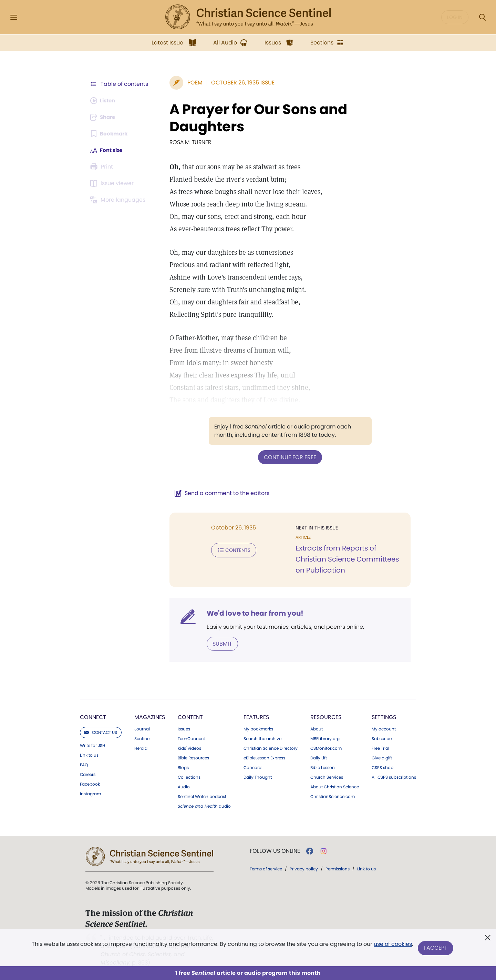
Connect (93, 716)
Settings (384, 716)
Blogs (183, 767)
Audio (184, 786)
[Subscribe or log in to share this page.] (104, 117)
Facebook (90, 784)
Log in (455, 17)
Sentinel (142, 738)
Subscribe (382, 738)
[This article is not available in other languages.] (119, 200)
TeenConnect (191, 738)
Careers (88, 774)
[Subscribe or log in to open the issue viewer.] (113, 183)
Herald (141, 748)
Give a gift (382, 757)
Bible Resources (193, 757)
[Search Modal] (482, 17)
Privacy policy (304, 868)
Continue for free (288, 457)
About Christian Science (335, 786)
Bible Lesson (323, 767)
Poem (192, 83)
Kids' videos (189, 748)
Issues (184, 728)
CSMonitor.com (326, 748)
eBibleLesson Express (264, 757)
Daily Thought (258, 777)
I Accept (436, 948)
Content (190, 716)
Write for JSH (92, 745)
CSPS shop (383, 767)
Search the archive (262, 738)
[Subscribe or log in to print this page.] (103, 167)
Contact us (101, 732)
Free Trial (380, 748)
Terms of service (266, 868)
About (317, 728)
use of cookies (392, 945)
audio (204, 806)
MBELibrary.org (325, 738)
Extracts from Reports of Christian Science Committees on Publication (345, 559)
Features (256, 716)
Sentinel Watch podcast (202, 796)
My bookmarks (258, 728)
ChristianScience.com (333, 796)
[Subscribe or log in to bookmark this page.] (110, 134)
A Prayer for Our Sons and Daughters (255, 118)
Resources (326, 716)
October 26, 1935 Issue (239, 83)
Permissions (338, 868)
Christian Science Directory (271, 748)
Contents (230, 549)
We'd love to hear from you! (252, 613)
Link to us (89, 755)
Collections (189, 777)
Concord (252, 767)
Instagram (90, 793)
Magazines (150, 716)
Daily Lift (319, 757)
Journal (142, 728)
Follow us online (275, 850)
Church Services (327, 777)
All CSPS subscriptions (394, 777)
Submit (219, 643)
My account (384, 728)
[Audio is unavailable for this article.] (104, 101)
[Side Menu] (14, 17)
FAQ (84, 764)
